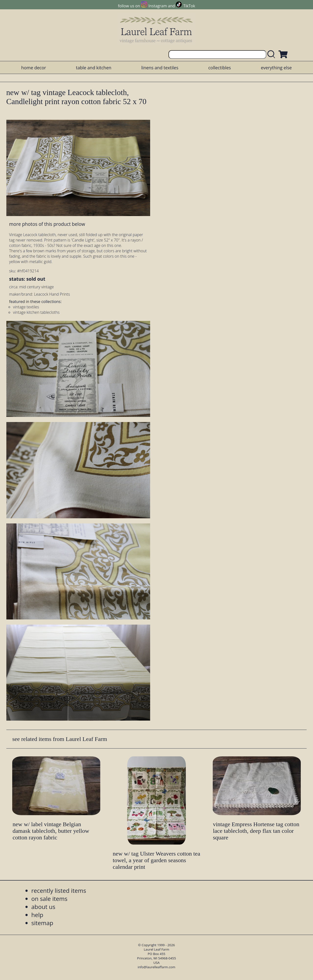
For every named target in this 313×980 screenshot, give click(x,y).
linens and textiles (160, 68)
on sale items (49, 899)
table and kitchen (94, 68)
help (37, 915)
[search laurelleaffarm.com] (272, 54)
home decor (34, 68)
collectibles (220, 68)
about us (43, 907)
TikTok (189, 6)
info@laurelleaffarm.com (156, 967)
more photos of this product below (47, 224)
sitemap (42, 923)
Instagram (158, 6)
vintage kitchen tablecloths (36, 312)
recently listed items (59, 890)
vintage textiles (26, 307)
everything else (276, 68)
